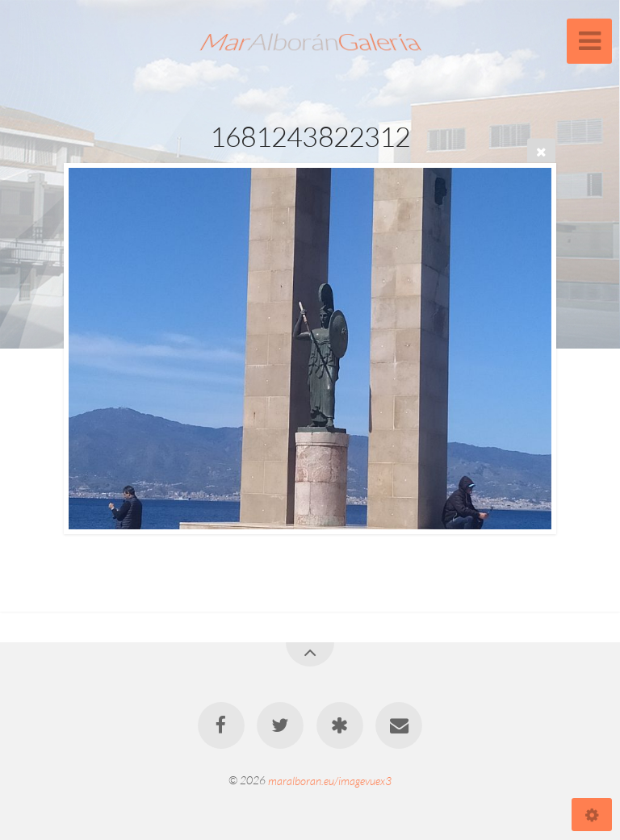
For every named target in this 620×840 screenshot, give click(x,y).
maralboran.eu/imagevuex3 (330, 780)
